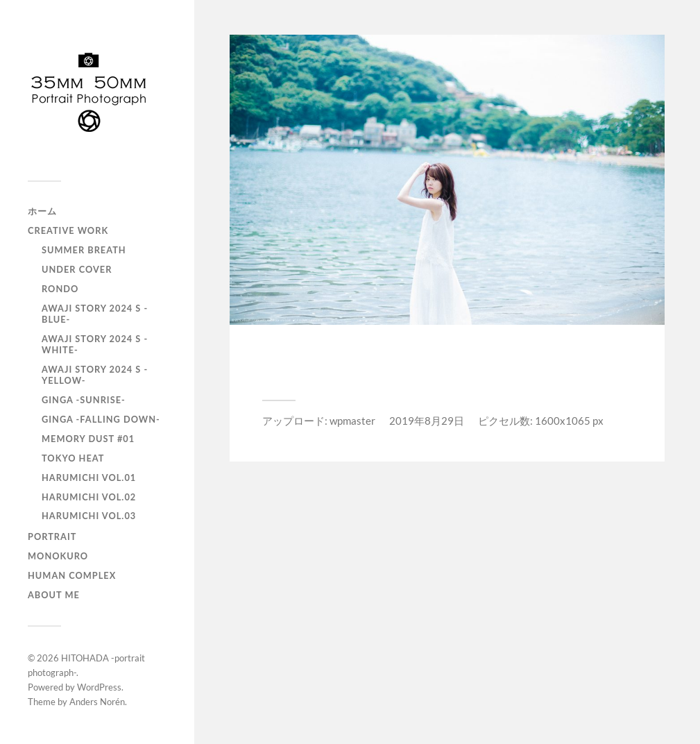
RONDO (60, 289)
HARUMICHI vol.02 (89, 497)
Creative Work (68, 230)
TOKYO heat (73, 458)
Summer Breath (84, 250)
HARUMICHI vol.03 (89, 516)
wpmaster (352, 421)
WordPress (99, 687)
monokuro (58, 556)
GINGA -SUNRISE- (84, 400)
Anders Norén (97, 702)
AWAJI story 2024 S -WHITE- (95, 344)
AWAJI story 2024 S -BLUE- (95, 314)
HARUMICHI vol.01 (89, 477)
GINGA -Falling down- (101, 419)
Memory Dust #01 (88, 439)
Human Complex (72, 575)
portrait (52, 536)
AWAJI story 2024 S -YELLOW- (95, 375)
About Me (54, 595)
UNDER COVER (77, 269)
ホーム (42, 211)
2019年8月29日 (427, 421)
